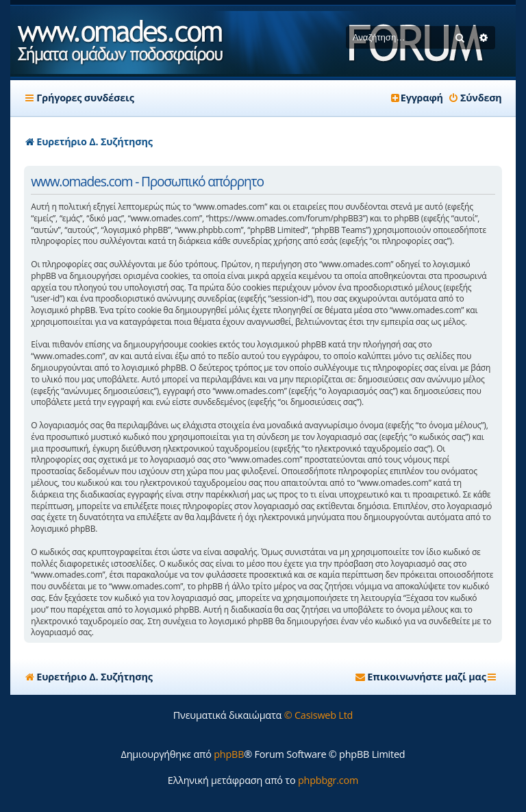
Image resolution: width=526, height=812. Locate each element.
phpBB (229, 754)
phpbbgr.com (328, 780)
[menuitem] (475, 98)
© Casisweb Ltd (319, 715)
